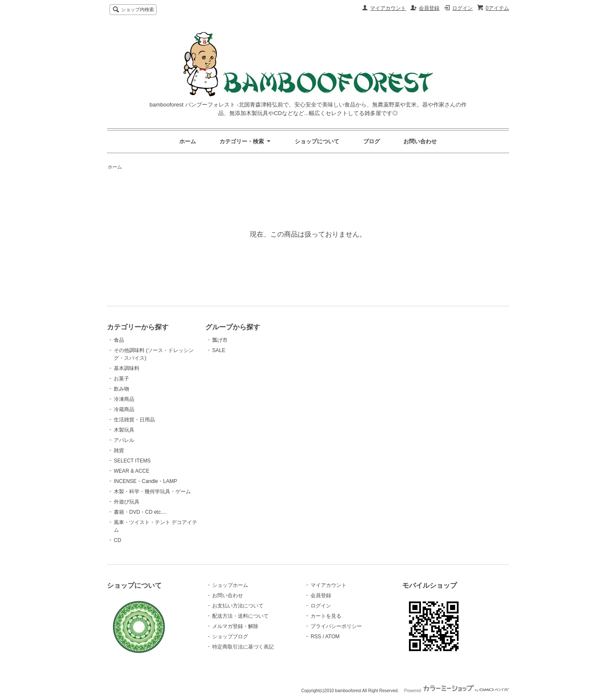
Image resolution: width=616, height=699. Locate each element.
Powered (457, 691)
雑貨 (119, 450)
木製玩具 (124, 430)
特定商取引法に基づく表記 (243, 647)
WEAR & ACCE (132, 471)
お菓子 (121, 379)
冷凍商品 (124, 399)
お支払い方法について (238, 606)
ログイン (462, 8)
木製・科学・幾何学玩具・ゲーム (152, 492)
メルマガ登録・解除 (235, 626)
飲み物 (121, 389)
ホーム (188, 141)
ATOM (332, 637)
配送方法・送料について (240, 616)
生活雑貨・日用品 (134, 420)
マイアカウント (388, 8)
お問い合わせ (420, 141)
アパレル (124, 440)
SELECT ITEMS (132, 461)
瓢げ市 (220, 340)
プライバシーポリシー (336, 626)
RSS (316, 637)
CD (117, 540)
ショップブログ (230, 637)
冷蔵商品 (124, 409)
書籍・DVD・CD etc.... (140, 512)
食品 (119, 340)
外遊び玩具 (127, 502)
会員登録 (429, 8)
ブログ (372, 141)
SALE (219, 350)
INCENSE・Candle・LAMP (145, 481)
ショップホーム (230, 585)
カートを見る (326, 616)
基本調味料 (127, 368)
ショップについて (317, 141)
